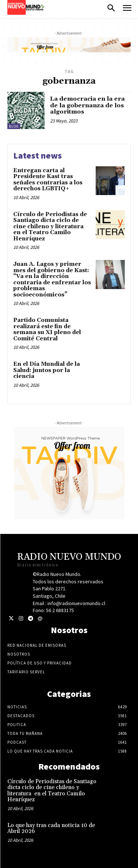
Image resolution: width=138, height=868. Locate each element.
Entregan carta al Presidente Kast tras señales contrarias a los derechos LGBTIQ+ (48, 180)
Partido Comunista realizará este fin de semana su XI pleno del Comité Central (47, 329)
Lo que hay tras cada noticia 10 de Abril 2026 (51, 829)
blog (14, 126)
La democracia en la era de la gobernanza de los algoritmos (87, 105)
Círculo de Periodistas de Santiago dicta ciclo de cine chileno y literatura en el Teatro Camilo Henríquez (50, 227)
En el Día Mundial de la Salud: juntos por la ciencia (47, 370)
